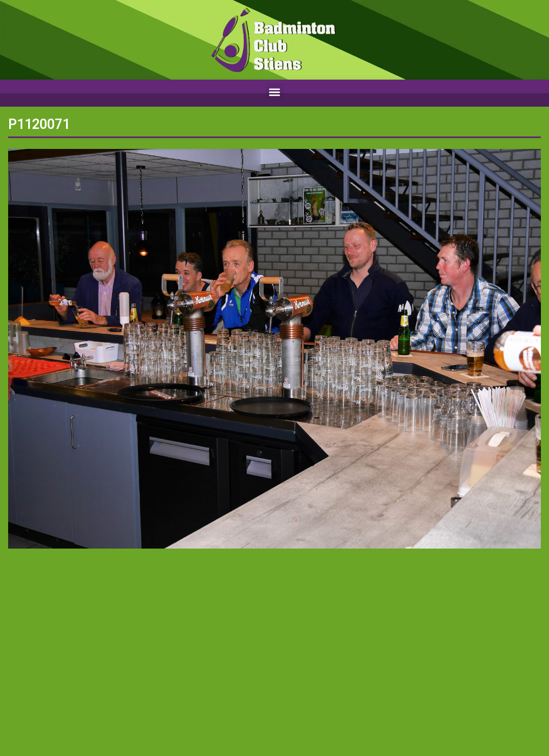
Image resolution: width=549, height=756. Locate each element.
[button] (275, 92)
